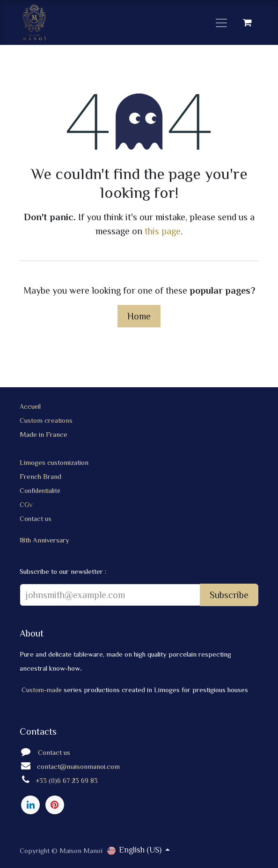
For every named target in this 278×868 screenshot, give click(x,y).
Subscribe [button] (229, 595)
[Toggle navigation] (221, 22)
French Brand (40, 476)
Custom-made (43, 690)
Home (139, 316)
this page (163, 231)
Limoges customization (55, 462)
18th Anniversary (44, 540)
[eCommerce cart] (247, 22)
